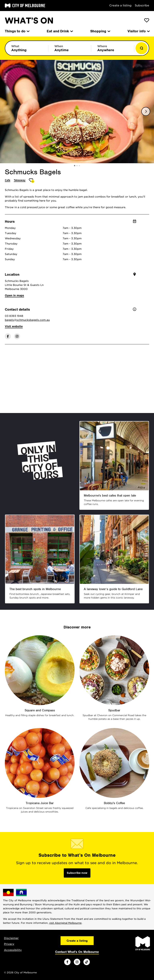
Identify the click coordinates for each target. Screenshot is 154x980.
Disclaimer (11, 938)
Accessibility (13, 950)
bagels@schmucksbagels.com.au (27, 320)
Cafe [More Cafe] (8, 180)
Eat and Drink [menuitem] (60, 31)
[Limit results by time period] (70, 48)
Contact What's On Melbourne (77, 952)
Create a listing (120, 5)
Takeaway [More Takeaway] (20, 180)
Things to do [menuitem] (17, 31)
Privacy (9, 944)
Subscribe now (77, 873)
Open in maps (14, 295)
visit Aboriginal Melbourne (65, 923)
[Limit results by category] (27, 48)
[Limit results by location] (113, 48)
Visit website (14, 326)
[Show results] (142, 48)
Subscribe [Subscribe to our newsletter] (142, 5)
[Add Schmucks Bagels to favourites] (32, 181)
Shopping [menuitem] (100, 31)
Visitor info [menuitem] (138, 31)
